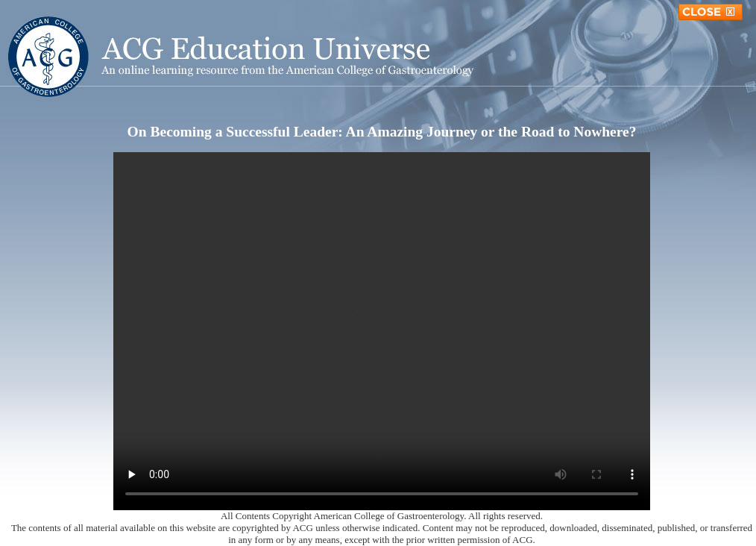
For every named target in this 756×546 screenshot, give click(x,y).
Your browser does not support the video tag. (382, 331)
